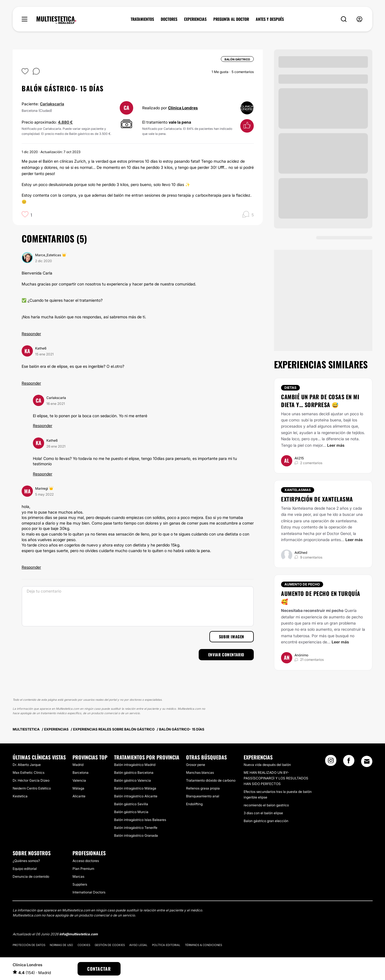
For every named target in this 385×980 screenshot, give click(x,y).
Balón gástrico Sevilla (131, 804)
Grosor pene (196, 765)
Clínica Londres (183, 108)
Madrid (78, 765)
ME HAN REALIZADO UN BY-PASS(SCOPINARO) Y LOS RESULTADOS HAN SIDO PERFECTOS (276, 778)
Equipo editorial (25, 869)
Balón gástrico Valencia (133, 780)
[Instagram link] (331, 762)
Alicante (79, 796)
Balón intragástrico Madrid (135, 765)
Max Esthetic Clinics (29, 773)
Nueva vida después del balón (267, 765)
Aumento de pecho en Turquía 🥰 (321, 597)
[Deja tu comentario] (138, 606)
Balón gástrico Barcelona (134, 773)
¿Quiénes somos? (26, 861)
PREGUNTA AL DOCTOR (231, 19)
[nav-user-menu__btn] (359, 19)
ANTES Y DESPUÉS (270, 19)
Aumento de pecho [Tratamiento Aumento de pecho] (302, 584)
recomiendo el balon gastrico (266, 805)
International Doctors (89, 892)
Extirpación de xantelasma (317, 499)
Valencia (79, 780)
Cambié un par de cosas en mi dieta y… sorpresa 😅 (320, 401)
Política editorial (166, 945)
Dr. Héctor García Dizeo (31, 780)
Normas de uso (61, 945)
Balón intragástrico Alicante (136, 796)
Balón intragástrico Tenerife (136, 828)
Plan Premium (83, 869)
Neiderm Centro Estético (32, 788)
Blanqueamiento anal (203, 796)
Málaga (78, 788)
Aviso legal (138, 945)
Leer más (336, 445)
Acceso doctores (86, 861)
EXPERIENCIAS (195, 19)
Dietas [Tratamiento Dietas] (290, 388)
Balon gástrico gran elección (266, 821)
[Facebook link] (349, 762)
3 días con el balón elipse (263, 813)
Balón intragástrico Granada (136, 835)
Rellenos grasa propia (203, 788)
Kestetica (20, 796)
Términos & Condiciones (203, 945)
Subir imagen (232, 637)
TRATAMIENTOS (142, 19)
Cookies (84, 945)
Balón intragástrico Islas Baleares (140, 820)
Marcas (78, 876)
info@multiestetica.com (79, 934)
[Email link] (367, 761)
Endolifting (194, 804)
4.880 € (65, 122)
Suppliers (80, 884)
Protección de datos (29, 945)
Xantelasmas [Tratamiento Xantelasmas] (298, 490)
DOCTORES (169, 19)
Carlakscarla (52, 104)
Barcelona (81, 773)
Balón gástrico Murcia (131, 812)
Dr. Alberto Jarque (27, 765)
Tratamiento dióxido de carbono (211, 780)
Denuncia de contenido (31, 876)
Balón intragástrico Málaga (135, 788)
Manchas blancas (200, 773)
